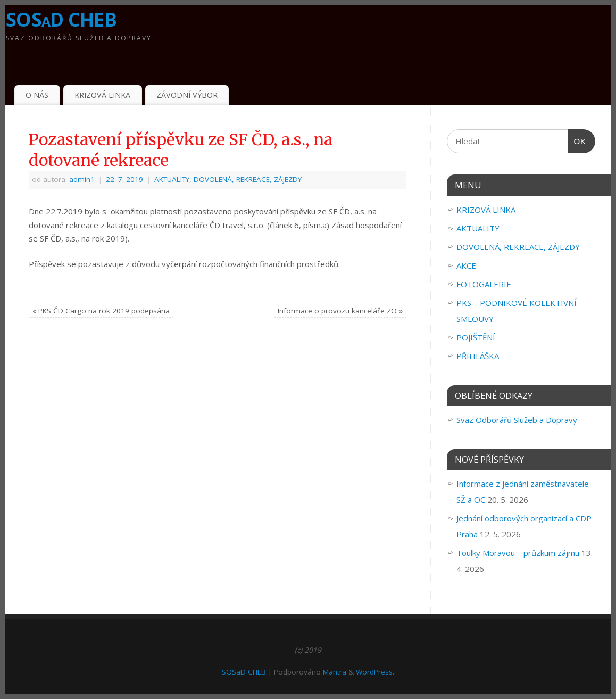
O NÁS (37, 95)
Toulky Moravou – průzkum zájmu (518, 553)
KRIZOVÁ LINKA (102, 95)
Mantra (335, 672)
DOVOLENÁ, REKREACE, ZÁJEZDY (248, 179)
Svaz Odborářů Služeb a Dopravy (517, 420)
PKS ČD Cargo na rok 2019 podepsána (101, 311)
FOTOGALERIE (484, 284)
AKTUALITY (172, 179)
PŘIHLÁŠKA (478, 356)
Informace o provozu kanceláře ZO (340, 311)
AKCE (466, 265)
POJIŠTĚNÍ (476, 337)
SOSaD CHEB (61, 19)
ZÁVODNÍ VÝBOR (187, 95)
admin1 (82, 179)
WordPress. (375, 672)
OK (577, 142)
